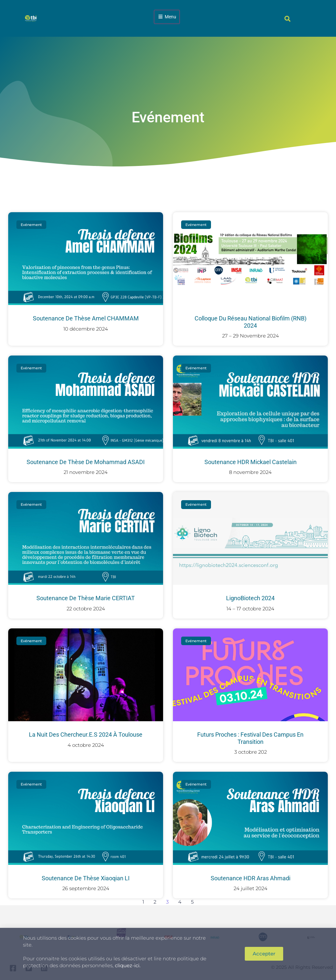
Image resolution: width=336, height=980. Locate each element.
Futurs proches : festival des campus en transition (250, 738)
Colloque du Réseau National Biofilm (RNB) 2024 (251, 322)
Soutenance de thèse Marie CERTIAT (86, 598)
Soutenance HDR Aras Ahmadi (251, 878)
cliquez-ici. (128, 965)
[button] (288, 19)
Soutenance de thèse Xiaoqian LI (86, 878)
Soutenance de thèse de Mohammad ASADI (86, 462)
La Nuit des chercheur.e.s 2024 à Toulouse (86, 735)
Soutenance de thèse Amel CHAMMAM (86, 318)
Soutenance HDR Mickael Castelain (251, 462)
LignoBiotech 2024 (250, 598)
